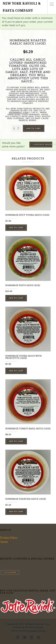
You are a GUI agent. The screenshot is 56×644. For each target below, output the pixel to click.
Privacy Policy (9, 537)
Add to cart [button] (16, 227)
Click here (10, 572)
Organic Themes (37, 631)
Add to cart (34, 128)
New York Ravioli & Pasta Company (22, 7)
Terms (4, 541)
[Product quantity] (16, 128)
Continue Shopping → (43, 144)
